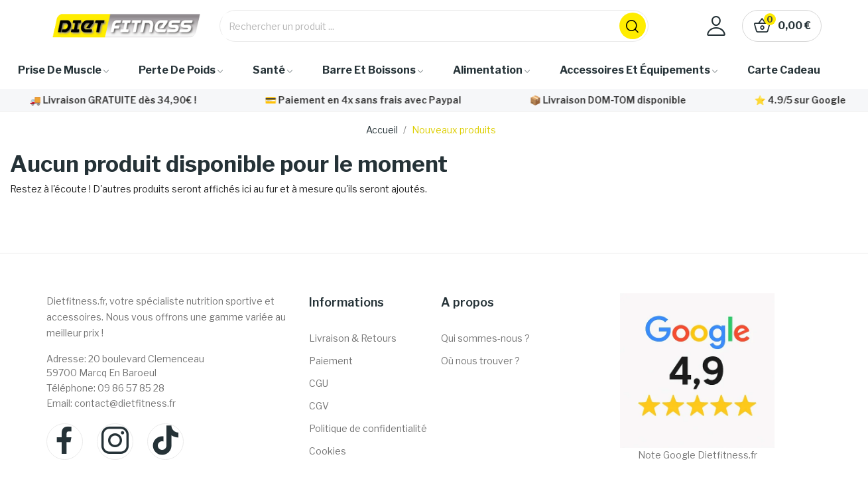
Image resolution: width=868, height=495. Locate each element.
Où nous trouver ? (480, 361)
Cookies (328, 451)
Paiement (331, 361)
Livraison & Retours (353, 338)
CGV (319, 406)
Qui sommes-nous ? (485, 338)
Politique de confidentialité (368, 428)
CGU (319, 383)
